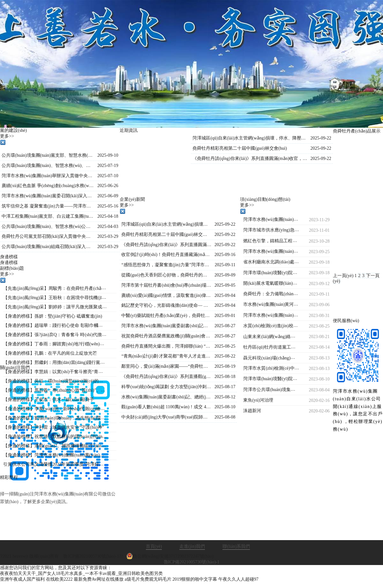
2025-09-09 (225, 275)
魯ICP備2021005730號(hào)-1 (192, 562)
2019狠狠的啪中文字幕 (195, 579)
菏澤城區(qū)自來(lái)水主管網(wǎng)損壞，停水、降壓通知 (250, 138)
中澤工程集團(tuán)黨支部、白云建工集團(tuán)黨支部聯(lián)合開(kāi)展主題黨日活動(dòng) (48, 216)
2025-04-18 (108, 216)
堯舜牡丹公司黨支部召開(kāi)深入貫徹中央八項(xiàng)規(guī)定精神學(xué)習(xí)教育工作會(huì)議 (48, 236)
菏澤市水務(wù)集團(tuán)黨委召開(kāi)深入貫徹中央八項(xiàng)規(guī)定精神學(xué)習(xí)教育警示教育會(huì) (48, 196)
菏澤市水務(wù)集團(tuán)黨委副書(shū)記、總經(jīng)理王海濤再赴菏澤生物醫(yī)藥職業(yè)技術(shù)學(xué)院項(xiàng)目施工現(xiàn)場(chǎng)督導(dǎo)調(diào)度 (166, 326)
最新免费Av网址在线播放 (99, 579)
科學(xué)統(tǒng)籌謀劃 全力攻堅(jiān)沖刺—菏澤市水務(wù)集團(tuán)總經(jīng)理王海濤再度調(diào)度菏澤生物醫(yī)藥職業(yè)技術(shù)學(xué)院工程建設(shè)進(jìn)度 (166, 387)
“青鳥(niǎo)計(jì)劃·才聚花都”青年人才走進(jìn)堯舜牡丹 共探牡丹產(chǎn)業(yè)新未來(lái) (166, 356)
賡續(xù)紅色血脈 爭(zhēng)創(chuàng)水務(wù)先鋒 (48, 186)
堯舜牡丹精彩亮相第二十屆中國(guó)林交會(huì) (240, 148)
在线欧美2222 (59, 579)
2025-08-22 (225, 356)
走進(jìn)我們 (192, 546)
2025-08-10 (225, 407)
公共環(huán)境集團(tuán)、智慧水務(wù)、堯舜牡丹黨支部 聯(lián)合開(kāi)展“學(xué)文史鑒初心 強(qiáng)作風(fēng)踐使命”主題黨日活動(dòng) (48, 166)
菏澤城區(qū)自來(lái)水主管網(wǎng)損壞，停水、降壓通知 (166, 224)
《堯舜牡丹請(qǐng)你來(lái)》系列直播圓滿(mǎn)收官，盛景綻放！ (166, 245)
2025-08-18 (225, 377)
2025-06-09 (108, 196)
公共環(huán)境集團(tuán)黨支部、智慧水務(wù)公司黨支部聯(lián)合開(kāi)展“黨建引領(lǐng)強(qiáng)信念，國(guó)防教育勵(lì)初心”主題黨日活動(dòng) (48, 155)
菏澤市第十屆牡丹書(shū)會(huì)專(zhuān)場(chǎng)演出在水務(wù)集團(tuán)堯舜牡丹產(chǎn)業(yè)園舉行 (166, 285)
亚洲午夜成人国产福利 (22, 579)
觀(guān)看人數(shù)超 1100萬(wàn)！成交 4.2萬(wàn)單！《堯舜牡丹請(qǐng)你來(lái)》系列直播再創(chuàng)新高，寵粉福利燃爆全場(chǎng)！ (166, 407)
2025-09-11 (225, 265)
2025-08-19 (225, 366)
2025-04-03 (108, 226)
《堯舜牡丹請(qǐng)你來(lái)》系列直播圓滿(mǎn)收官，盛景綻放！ (250, 158)
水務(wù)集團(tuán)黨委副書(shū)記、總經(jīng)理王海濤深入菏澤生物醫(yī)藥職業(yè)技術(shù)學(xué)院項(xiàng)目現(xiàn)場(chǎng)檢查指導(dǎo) (166, 397)
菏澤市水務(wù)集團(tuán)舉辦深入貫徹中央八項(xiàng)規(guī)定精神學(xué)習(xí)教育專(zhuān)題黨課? (48, 176)
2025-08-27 (225, 326)
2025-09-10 (108, 155)
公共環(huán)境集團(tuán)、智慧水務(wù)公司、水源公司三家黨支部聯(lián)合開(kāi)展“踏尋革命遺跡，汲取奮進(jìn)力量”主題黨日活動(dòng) (48, 226)
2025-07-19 (108, 166)
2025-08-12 (225, 397)
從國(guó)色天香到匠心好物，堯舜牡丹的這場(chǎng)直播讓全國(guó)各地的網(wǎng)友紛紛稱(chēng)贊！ (166, 275)
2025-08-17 (225, 387)
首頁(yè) (154, 546)
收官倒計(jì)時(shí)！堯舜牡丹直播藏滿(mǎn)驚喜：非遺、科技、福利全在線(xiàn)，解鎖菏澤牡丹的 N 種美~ (166, 255)
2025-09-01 (225, 316)
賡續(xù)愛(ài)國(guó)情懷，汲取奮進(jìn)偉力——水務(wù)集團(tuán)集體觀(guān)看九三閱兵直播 (166, 295)
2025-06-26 (108, 186)
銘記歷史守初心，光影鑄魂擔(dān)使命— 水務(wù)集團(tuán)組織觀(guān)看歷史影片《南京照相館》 (166, 305)
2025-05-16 (108, 206)
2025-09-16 (225, 255)
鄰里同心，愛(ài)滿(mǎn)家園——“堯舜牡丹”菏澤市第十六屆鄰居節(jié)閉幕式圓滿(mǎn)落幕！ (166, 366)
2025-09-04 (225, 295)
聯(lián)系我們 (236, 546)
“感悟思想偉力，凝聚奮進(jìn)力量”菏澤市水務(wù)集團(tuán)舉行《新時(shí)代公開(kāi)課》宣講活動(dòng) (166, 265)
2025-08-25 (225, 346)
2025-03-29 (108, 236)
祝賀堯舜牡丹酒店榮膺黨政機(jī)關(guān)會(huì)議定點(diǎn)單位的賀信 (166, 336)
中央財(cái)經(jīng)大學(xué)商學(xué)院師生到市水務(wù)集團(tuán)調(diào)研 (166, 417)
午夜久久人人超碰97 (238, 579)
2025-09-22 (321, 138)
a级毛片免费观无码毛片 (148, 579)
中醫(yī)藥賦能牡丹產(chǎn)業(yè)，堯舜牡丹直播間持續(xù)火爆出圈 (166, 316)
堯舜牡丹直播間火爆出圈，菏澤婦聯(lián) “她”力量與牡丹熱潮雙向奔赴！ (166, 346)
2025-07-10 (108, 176)
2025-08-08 (225, 417)
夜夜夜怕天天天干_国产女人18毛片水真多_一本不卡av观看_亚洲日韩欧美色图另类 (81, 573)
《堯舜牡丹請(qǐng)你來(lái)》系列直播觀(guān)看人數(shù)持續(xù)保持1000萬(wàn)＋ (166, 377)
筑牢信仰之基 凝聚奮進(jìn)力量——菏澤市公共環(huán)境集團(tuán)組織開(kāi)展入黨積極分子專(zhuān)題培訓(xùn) (48, 206)
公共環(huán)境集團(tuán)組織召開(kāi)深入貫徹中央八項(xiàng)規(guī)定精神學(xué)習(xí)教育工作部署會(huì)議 (48, 247)
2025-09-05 (225, 285)
